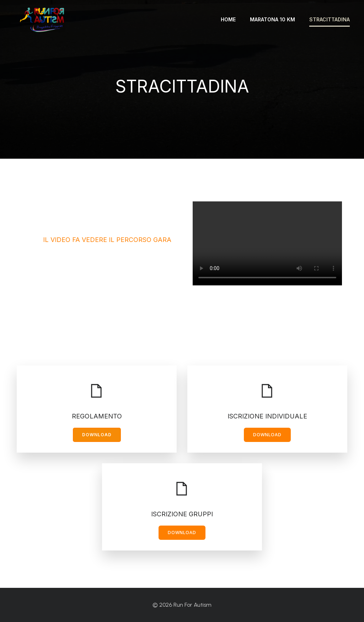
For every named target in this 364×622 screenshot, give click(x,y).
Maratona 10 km (272, 19)
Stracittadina (330, 19)
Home (228, 19)
